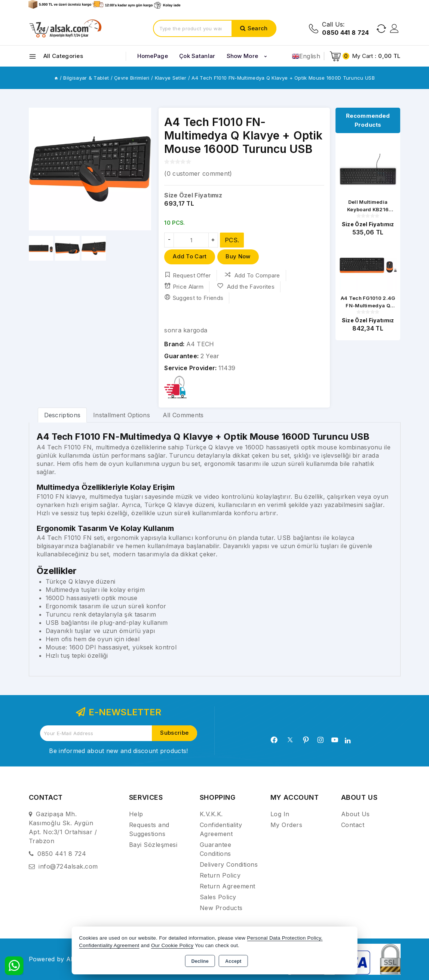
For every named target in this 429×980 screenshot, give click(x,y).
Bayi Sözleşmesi (153, 845)
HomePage (153, 56)
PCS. (232, 240)
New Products (221, 908)
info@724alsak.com (68, 866)
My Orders (286, 825)
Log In (280, 814)
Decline (200, 961)
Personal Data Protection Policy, (285, 938)
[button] (38, 169)
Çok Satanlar (197, 56)
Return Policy (220, 875)
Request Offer (187, 275)
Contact (353, 825)
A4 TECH (200, 344)
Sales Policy (218, 897)
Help (136, 814)
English (306, 56)
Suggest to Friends (194, 298)
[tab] (62, 415)
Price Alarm (184, 286)
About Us (356, 814)
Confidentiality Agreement (109, 945)
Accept (233, 961)
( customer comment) (198, 173)
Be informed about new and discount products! (118, 751)
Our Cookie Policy (172, 945)
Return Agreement (228, 886)
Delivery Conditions (229, 864)
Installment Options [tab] (122, 415)
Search (258, 28)
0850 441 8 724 (62, 854)
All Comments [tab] (183, 415)
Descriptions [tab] (62, 415)
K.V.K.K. (211, 814)
